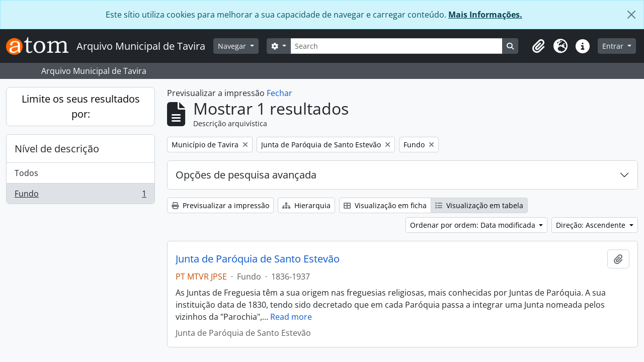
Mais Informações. (485, 15)
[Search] (396, 46)
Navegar (233, 46)
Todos (26, 173)
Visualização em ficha (385, 205)
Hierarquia (306, 205)
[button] (538, 46)
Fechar (279, 93)
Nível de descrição (57, 149)
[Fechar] (631, 15)
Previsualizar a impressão (220, 205)
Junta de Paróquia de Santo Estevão (258, 259)
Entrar (614, 46)
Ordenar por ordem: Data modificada (474, 225)
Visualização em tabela (479, 205)
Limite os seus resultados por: (81, 106)
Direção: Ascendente (592, 225)
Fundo (80, 196)
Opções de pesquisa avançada (246, 175)
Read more (291, 317)
